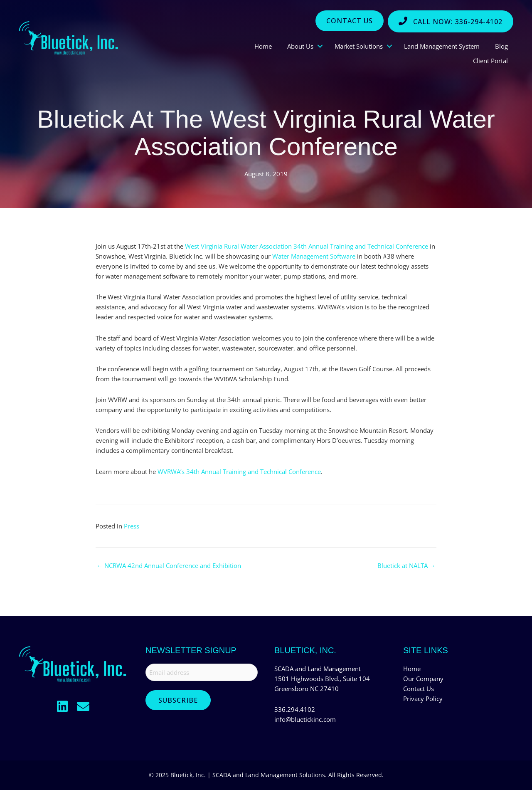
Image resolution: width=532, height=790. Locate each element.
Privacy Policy (423, 699)
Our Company (423, 679)
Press (132, 526)
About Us (300, 46)
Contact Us (419, 689)
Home (263, 46)
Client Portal (490, 61)
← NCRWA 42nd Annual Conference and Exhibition (169, 566)
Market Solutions (359, 46)
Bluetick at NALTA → (406, 566)
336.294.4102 (295, 709)
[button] (62, 706)
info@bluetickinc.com (305, 719)
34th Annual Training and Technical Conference (361, 246)
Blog (501, 46)
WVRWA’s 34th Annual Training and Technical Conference (239, 472)
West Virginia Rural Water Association (238, 246)
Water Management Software (314, 256)
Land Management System (442, 46)
